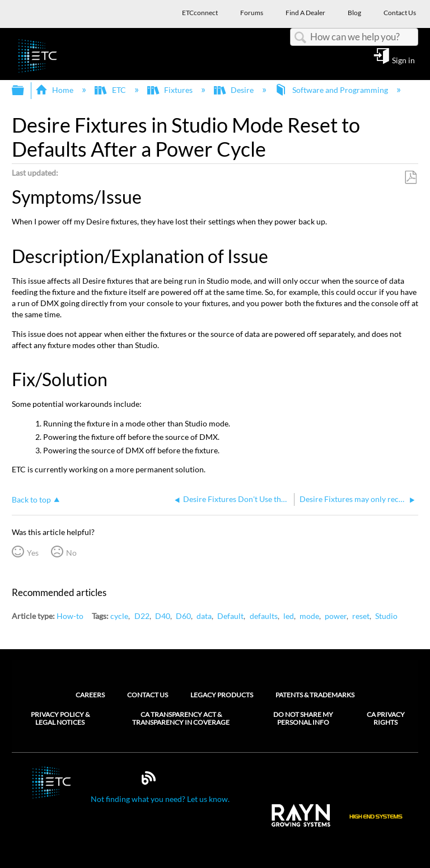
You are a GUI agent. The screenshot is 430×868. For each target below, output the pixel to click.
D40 (163, 616)
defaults (264, 616)
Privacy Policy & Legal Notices (60, 719)
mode (309, 616)
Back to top (31, 499)
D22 (142, 616)
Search (300, 38)
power (336, 616)
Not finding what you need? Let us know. (160, 799)
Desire (235, 90)
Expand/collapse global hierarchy (25, 91)
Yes (33, 553)
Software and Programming (332, 90)
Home (55, 90)
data (204, 616)
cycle (119, 616)
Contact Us (148, 695)
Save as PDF (410, 178)
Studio (386, 616)
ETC (111, 90)
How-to (70, 616)
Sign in (403, 60)
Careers (90, 695)
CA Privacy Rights (386, 719)
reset (361, 616)
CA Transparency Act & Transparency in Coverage (181, 719)
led (289, 616)
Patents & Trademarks (315, 695)
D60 (183, 616)
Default (230, 616)
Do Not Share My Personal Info (303, 719)
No (71, 553)
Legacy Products (222, 695)
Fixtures (171, 90)
